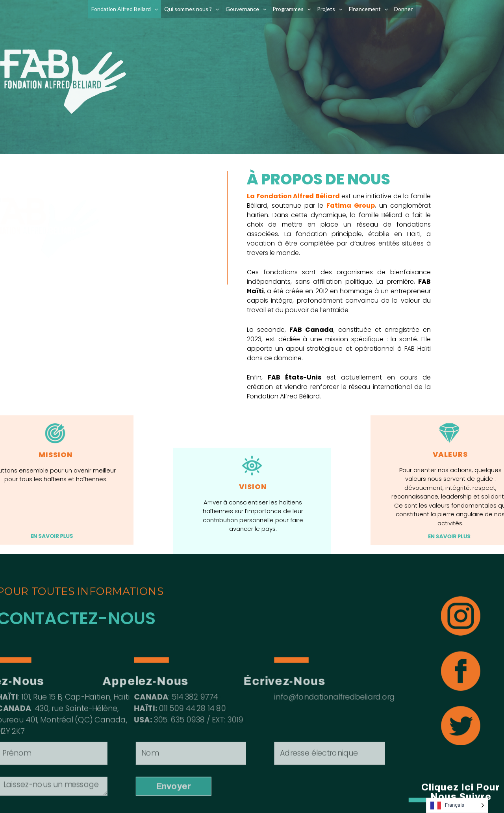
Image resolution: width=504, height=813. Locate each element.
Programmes (292, 9)
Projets (330, 9)
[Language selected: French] (457, 805)
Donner (403, 9)
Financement (368, 9)
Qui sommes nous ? (192, 9)
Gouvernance (246, 9)
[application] (154, 9)
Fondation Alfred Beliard (125, 9)
